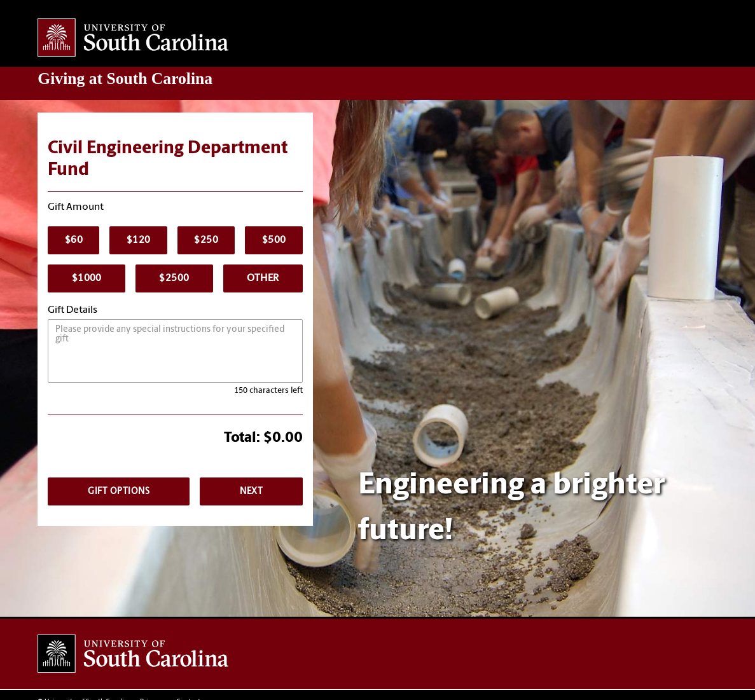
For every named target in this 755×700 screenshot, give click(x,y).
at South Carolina (125, 79)
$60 (74, 240)
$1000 (87, 278)
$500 (274, 240)
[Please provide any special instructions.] (175, 351)
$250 (206, 240)
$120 (139, 240)
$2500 (174, 278)
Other (263, 278)
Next (251, 492)
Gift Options (119, 492)
